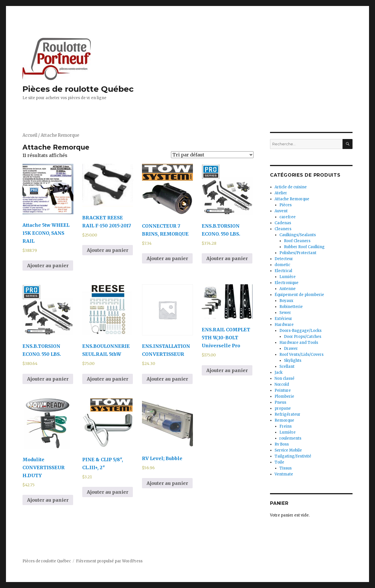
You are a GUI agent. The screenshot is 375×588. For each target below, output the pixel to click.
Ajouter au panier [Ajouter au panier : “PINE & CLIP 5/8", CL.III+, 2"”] (108, 492)
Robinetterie (291, 307)
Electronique (287, 283)
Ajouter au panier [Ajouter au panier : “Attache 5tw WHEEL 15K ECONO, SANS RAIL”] (48, 266)
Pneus (280, 402)
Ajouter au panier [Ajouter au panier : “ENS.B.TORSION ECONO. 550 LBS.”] (227, 258)
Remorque (284, 420)
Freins (286, 426)
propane (283, 408)
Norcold (282, 384)
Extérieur (283, 319)
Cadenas (283, 223)
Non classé (285, 378)
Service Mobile (288, 450)
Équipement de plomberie (299, 295)
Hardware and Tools (299, 343)
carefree (288, 217)
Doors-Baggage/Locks (300, 331)
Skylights (293, 361)
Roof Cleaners (297, 241)
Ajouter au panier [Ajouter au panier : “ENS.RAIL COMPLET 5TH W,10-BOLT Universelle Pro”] (227, 370)
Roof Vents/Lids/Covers (301, 355)
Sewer (285, 313)
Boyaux (286, 301)
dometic (282, 265)
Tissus (286, 468)
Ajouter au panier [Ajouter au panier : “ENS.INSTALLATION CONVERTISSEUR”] (167, 379)
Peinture (283, 390)
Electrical (283, 271)
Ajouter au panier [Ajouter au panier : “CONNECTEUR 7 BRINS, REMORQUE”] (167, 258)
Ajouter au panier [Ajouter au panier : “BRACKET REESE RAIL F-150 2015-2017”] (108, 250)
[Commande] (212, 155)
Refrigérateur (288, 414)
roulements (290, 438)
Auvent (281, 211)
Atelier (281, 193)
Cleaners (283, 229)
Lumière (288, 277)
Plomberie (284, 396)
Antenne (288, 289)
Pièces (286, 205)
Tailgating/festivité (293, 456)
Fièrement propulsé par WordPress (109, 561)
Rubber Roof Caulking (304, 247)
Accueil (30, 135)
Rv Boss (282, 444)
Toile (279, 462)
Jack (279, 372)
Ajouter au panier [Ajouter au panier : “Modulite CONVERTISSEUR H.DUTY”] (48, 500)
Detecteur (284, 259)
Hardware (284, 325)
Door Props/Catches (303, 337)
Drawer (291, 349)
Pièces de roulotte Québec (78, 89)
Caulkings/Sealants (298, 235)
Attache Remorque (292, 199)
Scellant (287, 367)
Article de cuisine (291, 187)
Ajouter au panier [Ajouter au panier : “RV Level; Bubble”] (167, 483)
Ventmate (284, 474)
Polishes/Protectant (298, 253)
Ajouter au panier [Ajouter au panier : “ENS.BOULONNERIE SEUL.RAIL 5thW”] (108, 379)
